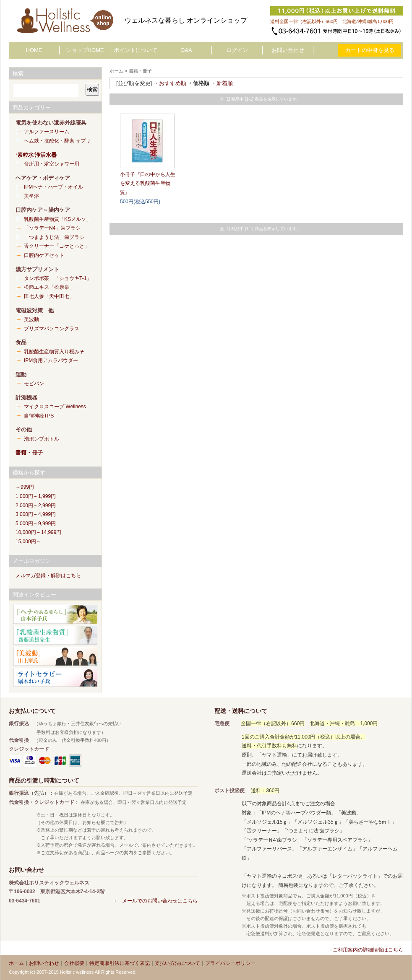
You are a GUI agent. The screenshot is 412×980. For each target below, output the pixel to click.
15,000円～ (28, 542)
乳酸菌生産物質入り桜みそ (54, 352)
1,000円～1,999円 (36, 496)
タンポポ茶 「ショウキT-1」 (58, 278)
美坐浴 (31, 196)
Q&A (186, 50)
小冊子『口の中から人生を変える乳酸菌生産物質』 (148, 183)
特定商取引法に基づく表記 (120, 963)
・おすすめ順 (170, 83)
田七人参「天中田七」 (49, 296)
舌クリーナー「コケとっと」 (57, 246)
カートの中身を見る (370, 50)
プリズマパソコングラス (52, 329)
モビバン (34, 384)
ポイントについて (136, 50)
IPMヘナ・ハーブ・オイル (53, 187)
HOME (34, 50)
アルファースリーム (47, 132)
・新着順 (222, 83)
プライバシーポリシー (230, 963)
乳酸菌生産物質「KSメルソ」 (57, 219)
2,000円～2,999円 (36, 506)
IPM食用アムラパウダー (51, 360)
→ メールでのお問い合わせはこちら (155, 901)
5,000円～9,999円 (36, 524)
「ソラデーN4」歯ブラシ (52, 228)
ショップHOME (85, 50)
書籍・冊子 (29, 452)
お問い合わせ (288, 50)
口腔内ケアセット (44, 255)
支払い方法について (177, 963)
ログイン (237, 50)
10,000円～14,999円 (38, 532)
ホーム (116, 71)
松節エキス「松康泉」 (49, 287)
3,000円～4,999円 (36, 514)
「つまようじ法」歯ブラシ (54, 237)
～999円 (25, 487)
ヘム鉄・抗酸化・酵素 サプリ (57, 141)
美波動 (31, 319)
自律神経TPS (39, 416)
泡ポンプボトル (42, 439)
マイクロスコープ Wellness (55, 407)
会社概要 (74, 963)
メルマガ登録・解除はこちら (48, 576)
